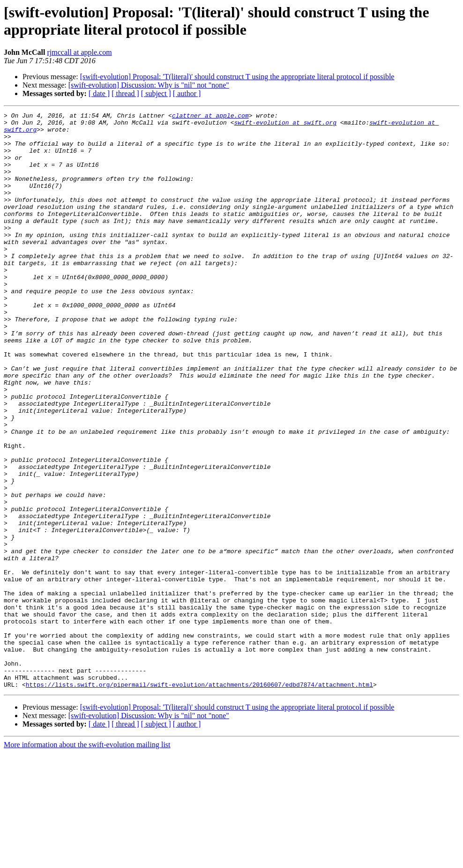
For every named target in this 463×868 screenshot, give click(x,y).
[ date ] (99, 93)
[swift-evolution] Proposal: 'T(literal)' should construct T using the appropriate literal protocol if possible (237, 77)
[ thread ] (125, 93)
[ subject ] (156, 93)
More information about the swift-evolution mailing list (87, 860)
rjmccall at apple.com (79, 52)
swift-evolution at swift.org (285, 125)
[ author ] (187, 93)
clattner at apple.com (210, 117)
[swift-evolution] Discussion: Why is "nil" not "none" (149, 85)
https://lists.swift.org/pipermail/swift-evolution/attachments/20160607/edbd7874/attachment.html (199, 800)
